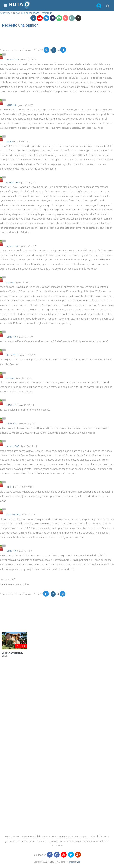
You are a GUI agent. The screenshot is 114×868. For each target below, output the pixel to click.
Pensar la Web (74, 862)
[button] (99, 7)
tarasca (10, 282)
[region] (56, 38)
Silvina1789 (12, 182)
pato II (9, 142)
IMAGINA (11, 105)
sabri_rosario (13, 514)
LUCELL (10, 487)
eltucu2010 (12, 355)
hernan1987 (12, 60)
